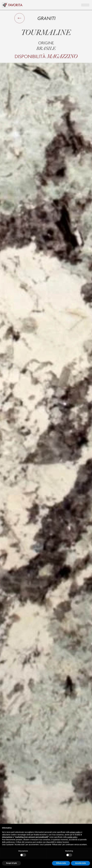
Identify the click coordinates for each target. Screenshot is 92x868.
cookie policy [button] (72, 837)
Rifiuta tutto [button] (61, 863)
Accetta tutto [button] (80, 863)
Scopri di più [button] (11, 863)
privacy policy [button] (75, 832)
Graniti (47, 18)
